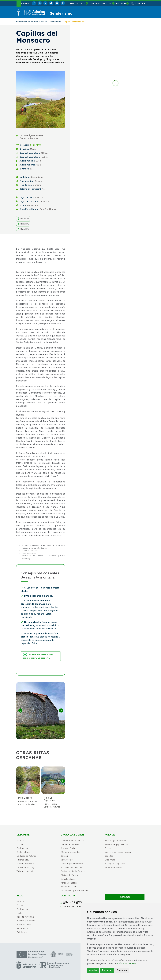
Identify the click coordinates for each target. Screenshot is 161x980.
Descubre (23, 835)
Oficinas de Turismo (70, 875)
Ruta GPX (23, 219)
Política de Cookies (126, 963)
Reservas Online (68, 848)
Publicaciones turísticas (71, 867)
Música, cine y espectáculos (118, 852)
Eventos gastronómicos (116, 841)
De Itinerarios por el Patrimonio (75, 890)
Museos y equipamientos (116, 844)
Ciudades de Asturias (26, 856)
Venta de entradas (69, 883)
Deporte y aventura (25, 864)
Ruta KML (23, 224)
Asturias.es (121, 3)
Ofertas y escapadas (70, 852)
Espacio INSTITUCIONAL (101, 3)
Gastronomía (22, 848)
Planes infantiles (24, 924)
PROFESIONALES (77, 3)
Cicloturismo (22, 932)
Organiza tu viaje (73, 835)
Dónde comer (67, 860)
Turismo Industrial (25, 871)
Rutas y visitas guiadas (115, 864)
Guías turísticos (68, 879)
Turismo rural (23, 860)
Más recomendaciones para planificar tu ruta (38, 656)
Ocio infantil (110, 860)
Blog (20, 896)
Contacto (68, 896)
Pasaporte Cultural (69, 887)
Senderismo (22, 928)
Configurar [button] (122, 970)
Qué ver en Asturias (70, 844)
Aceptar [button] (93, 970)
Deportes (109, 856)
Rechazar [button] (107, 970)
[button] (140, 3)
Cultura (20, 844)
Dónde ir (64, 856)
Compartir (57, 240)
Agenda (110, 835)
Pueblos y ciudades (26, 921)
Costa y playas (23, 852)
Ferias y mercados (113, 867)
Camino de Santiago (26, 867)
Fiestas (108, 848)
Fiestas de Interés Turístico (73, 871)
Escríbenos (125, 897)
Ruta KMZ (23, 229)
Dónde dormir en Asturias (72, 841)
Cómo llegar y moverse (72, 864)
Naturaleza (22, 841)
